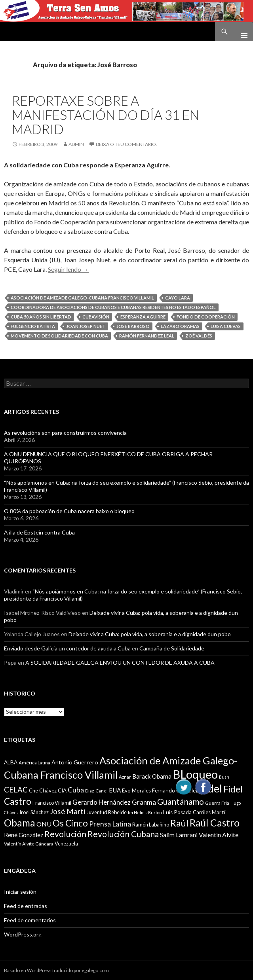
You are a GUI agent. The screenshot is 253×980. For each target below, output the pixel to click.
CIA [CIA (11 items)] (62, 790)
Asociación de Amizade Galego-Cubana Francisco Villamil (82, 298)
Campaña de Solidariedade (172, 648)
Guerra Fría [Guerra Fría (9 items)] (217, 803)
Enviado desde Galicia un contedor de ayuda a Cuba (67, 648)
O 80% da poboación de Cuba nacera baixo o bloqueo (69, 511)
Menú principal (241, 32)
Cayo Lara (178, 298)
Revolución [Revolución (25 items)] (65, 834)
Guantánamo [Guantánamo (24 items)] (181, 801)
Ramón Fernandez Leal (147, 336)
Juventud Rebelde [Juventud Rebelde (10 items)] (107, 812)
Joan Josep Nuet (86, 326)
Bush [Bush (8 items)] (224, 777)
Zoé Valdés (199, 336)
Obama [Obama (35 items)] (20, 823)
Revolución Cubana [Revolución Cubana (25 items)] (123, 834)
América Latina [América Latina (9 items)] (34, 763)
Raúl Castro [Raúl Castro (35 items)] (215, 823)
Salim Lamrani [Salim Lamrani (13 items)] (179, 835)
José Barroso (133, 326)
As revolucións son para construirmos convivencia (65, 433)
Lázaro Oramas (180, 326)
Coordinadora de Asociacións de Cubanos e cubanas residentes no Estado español (113, 307)
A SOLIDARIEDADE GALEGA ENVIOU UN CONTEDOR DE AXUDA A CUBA (120, 662)
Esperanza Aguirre (143, 317)
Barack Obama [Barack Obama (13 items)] (152, 776)
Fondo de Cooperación (206, 317)
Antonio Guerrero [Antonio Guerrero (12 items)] (75, 762)
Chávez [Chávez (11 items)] (48, 790)
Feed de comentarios (30, 920)
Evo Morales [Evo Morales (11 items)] (136, 790)
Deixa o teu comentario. (126, 144)
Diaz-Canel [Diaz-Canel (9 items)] (96, 791)
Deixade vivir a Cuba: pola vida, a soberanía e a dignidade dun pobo (150, 634)
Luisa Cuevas (226, 326)
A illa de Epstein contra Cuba (39, 532)
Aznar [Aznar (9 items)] (125, 777)
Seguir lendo (68, 269)
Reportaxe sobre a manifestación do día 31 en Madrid (106, 115)
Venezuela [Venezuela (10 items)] (66, 844)
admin (76, 144)
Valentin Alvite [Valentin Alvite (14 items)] (219, 835)
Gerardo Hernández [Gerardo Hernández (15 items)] (102, 802)
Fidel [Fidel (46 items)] (211, 788)
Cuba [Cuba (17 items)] (76, 790)
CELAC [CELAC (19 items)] (16, 790)
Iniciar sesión (20, 892)
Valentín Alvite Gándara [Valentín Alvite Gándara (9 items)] (29, 844)
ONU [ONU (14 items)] (44, 824)
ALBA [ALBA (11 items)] (11, 762)
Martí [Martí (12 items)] (219, 812)
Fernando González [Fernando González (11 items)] (175, 790)
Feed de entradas (26, 906)
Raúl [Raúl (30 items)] (179, 823)
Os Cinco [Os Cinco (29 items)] (70, 823)
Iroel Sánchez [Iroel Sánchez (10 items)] (34, 812)
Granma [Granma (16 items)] (144, 802)
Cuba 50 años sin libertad (41, 317)
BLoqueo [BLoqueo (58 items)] (195, 774)
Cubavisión (96, 317)
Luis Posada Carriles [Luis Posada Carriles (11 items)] (187, 812)
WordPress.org (23, 934)
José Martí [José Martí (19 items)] (68, 811)
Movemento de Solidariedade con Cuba (59, 336)
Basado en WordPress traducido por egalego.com (56, 970)
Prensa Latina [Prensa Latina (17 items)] (110, 824)
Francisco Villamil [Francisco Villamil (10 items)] (52, 803)
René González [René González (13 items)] (24, 835)
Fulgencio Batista (33, 326)
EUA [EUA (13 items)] (115, 790)
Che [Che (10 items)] (33, 790)
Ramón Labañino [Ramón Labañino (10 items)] (151, 825)
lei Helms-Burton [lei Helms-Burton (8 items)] (145, 812)
